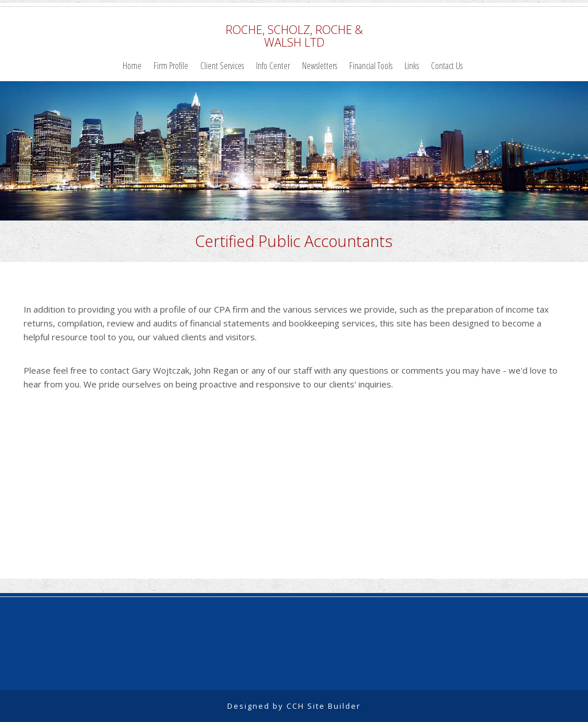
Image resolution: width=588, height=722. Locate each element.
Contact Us (447, 66)
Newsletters (320, 66)
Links (412, 66)
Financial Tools (371, 66)
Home (132, 66)
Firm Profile (171, 66)
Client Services (222, 66)
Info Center (273, 66)
